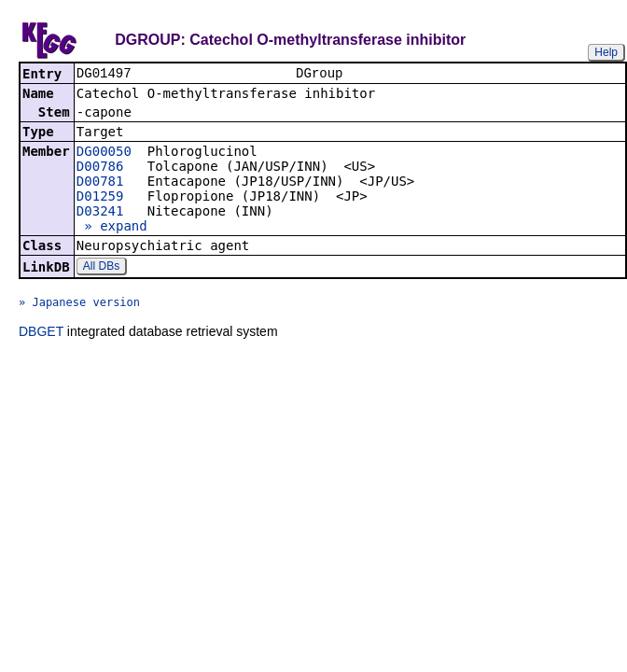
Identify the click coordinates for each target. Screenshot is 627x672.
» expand (112, 228)
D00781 (100, 183)
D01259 (100, 198)
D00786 (100, 168)
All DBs (101, 268)
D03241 (100, 213)
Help (606, 52)
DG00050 (104, 153)
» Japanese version (79, 304)
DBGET (41, 333)
